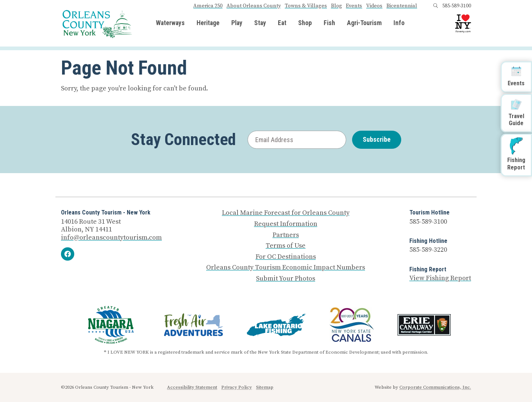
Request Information (286, 224)
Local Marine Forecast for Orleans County (286, 213)
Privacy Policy (237, 387)
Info (399, 23)
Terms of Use (286, 246)
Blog (337, 6)
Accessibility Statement (192, 387)
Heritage (208, 23)
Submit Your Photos (286, 279)
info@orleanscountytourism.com (111, 238)
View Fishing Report (440, 278)
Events (354, 6)
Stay (260, 23)
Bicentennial (402, 6)
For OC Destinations (286, 257)
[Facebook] (68, 254)
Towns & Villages (306, 6)
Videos (374, 6)
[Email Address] (297, 140)
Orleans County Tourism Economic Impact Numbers (286, 268)
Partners (286, 235)
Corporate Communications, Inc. (435, 387)
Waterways (170, 23)
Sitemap (265, 387)
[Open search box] (436, 6)
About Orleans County (254, 6)
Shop (305, 23)
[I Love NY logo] (463, 24)
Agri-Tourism (364, 23)
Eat (282, 23)
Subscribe (377, 139)
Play (237, 23)
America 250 (208, 6)
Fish (329, 23)
